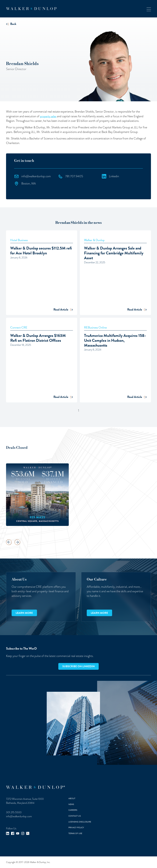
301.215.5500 (14, 812)
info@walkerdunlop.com (19, 816)
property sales (48, 116)
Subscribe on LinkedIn (78, 666)
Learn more (24, 613)
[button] (149, 9)
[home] (31, 9)
